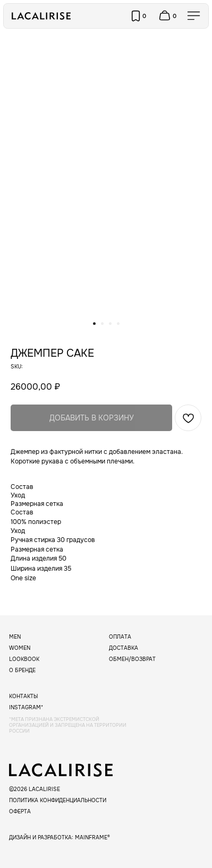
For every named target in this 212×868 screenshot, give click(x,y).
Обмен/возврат (132, 659)
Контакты (23, 696)
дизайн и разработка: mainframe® (60, 837)
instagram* (26, 707)
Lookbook (24, 659)
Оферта (20, 811)
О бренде (22, 670)
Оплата (120, 637)
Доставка (124, 648)
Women (20, 648)
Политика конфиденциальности (58, 800)
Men (15, 637)
